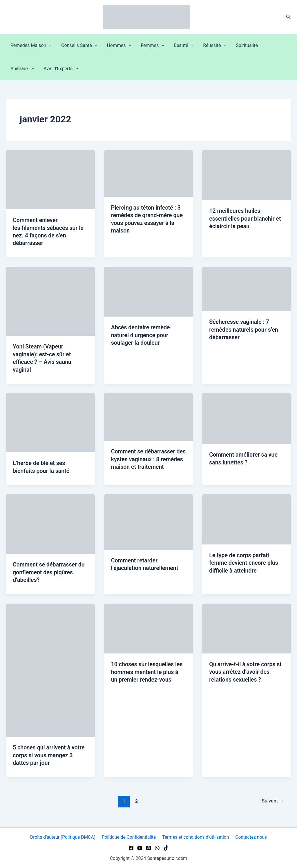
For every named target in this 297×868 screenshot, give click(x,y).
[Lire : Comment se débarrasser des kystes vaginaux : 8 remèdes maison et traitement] (149, 416)
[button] (289, 17)
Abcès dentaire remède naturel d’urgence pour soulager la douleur (141, 335)
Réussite (215, 46)
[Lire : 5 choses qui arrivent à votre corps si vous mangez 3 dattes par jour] (50, 672)
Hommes (119, 46)
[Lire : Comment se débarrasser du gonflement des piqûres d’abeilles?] (50, 526)
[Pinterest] (148, 848)
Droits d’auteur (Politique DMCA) (64, 837)
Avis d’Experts (61, 69)
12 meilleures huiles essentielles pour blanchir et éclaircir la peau (246, 218)
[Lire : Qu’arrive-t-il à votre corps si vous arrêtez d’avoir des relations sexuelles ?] (247, 630)
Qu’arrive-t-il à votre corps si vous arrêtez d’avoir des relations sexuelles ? (246, 673)
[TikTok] (166, 848)
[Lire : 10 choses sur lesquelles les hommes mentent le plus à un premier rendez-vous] (149, 630)
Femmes (153, 46)
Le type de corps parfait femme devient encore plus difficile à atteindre (244, 565)
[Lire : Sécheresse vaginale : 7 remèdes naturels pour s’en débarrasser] (247, 288)
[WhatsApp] (157, 848)
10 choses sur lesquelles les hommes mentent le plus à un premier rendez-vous (148, 674)
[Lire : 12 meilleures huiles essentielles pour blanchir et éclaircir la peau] (247, 175)
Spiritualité (247, 45)
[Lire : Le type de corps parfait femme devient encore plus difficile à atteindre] (247, 521)
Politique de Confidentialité (129, 837)
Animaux (22, 69)
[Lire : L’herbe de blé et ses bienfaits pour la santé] (50, 421)
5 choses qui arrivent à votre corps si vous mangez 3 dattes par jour (49, 757)
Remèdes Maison (31, 46)
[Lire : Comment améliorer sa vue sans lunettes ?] (247, 417)
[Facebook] (131, 848)
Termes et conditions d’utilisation (196, 837)
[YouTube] (140, 848)
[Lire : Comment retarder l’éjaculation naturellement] (149, 524)
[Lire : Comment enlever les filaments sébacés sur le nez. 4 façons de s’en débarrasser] (50, 179)
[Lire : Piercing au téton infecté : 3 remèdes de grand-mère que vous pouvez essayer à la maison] (149, 173)
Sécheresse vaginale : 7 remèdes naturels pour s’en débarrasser (244, 329)
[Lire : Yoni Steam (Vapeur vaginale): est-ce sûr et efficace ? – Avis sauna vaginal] (50, 300)
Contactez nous (251, 837)
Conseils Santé (79, 46)
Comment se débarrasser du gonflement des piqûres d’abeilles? (50, 574)
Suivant (272, 802)
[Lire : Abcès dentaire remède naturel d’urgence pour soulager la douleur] (149, 291)
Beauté (184, 46)
